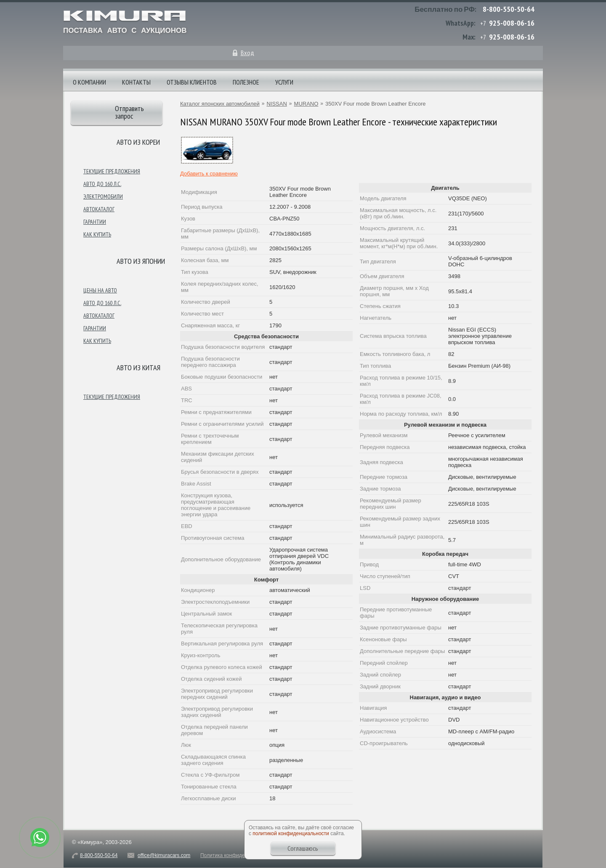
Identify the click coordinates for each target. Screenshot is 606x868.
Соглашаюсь (303, 848)
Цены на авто (100, 290)
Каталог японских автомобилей (220, 104)
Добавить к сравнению (209, 174)
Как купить (97, 234)
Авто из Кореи (138, 142)
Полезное (246, 82)
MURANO (306, 104)
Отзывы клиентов (192, 82)
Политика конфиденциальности (238, 855)
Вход (247, 53)
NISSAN (276, 104)
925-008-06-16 (512, 23)
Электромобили (103, 196)
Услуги (284, 82)
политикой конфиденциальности (291, 833)
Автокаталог (99, 209)
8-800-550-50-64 (509, 9)
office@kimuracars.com (164, 855)
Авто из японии (141, 261)
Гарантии (95, 222)
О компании (89, 82)
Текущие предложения (112, 171)
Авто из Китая (138, 368)
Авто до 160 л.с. (102, 184)
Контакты (136, 82)
